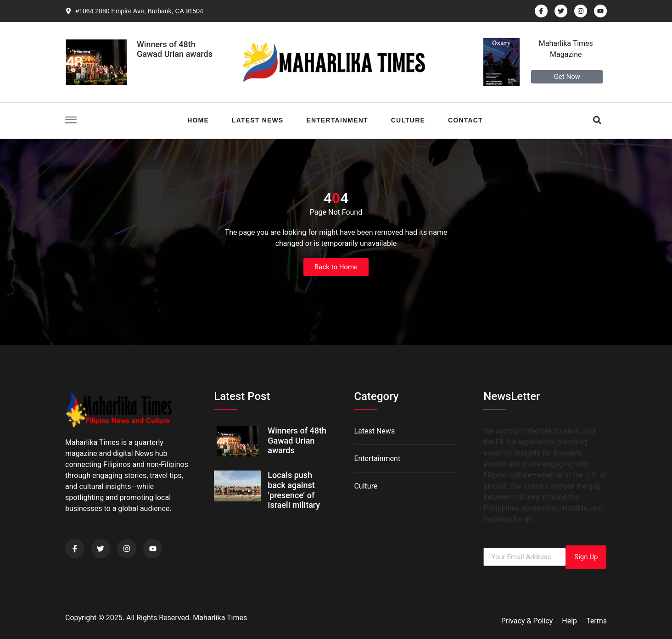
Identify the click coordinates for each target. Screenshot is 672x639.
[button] (597, 120)
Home (198, 120)
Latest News (258, 120)
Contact (465, 120)
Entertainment (337, 120)
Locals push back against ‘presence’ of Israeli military (294, 490)
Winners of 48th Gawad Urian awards (175, 49)
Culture (408, 120)
